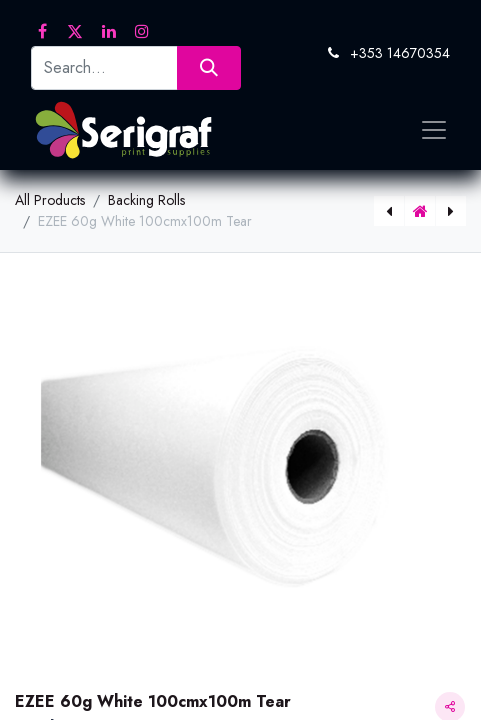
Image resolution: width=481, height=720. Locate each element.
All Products (50, 200)
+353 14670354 (400, 53)
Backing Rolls (146, 200)
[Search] (208, 67)
